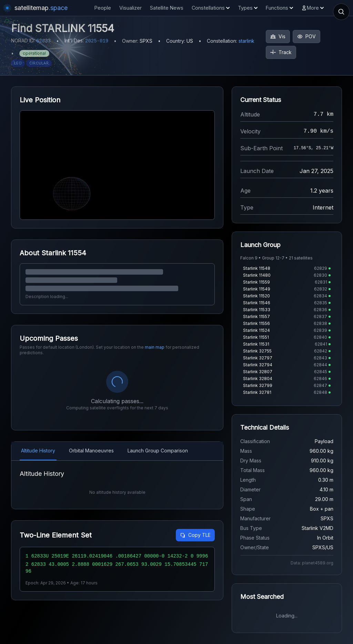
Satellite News (167, 8)
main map (155, 347)
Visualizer (130, 8)
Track (281, 52)
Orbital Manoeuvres (91, 451)
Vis (278, 36)
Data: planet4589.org (312, 563)
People (103, 8)
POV (306, 36)
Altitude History (38, 451)
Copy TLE (195, 535)
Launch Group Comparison (158, 451)
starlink (246, 41)
